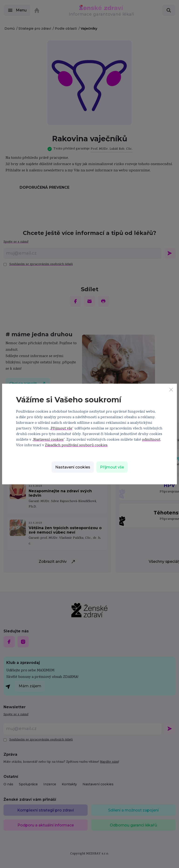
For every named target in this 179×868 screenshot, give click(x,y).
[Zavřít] (171, 390)
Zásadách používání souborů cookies (76, 446)
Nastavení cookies (48, 440)
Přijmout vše (62, 429)
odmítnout (151, 440)
